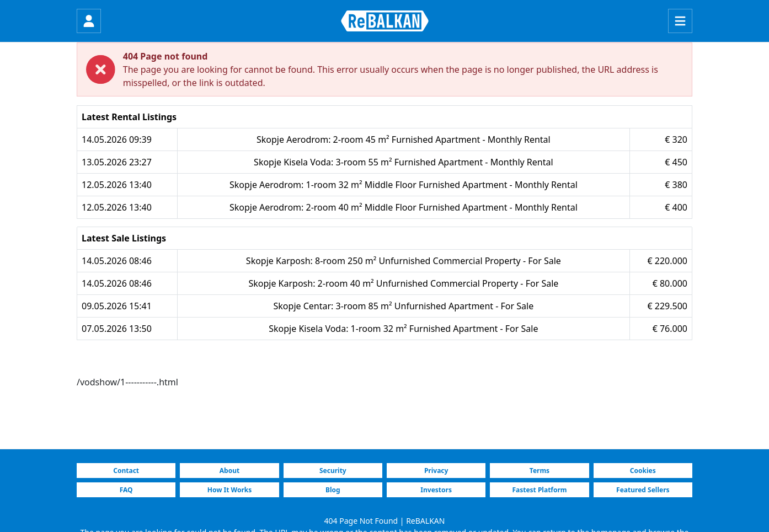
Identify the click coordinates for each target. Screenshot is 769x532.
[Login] (89, 21)
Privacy (436, 471)
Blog (333, 490)
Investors (436, 490)
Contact (126, 471)
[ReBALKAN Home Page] (385, 21)
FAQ (126, 490)
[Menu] (680, 21)
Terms (540, 471)
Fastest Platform (539, 490)
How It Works (230, 490)
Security (333, 471)
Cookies (643, 471)
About (229, 471)
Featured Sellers (643, 490)
